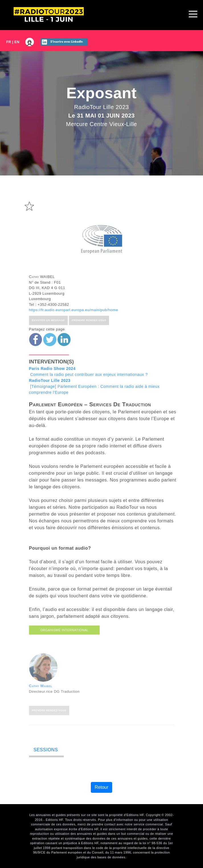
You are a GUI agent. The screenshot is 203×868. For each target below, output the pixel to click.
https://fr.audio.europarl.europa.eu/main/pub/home (74, 331)
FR (9, 42)
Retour (101, 787)
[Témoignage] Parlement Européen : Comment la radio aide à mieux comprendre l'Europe (94, 408)
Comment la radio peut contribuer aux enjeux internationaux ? (88, 393)
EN (17, 42)
